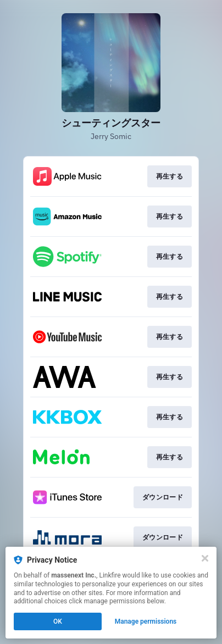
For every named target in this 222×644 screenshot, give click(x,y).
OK (58, 621)
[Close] (205, 558)
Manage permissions (146, 621)
